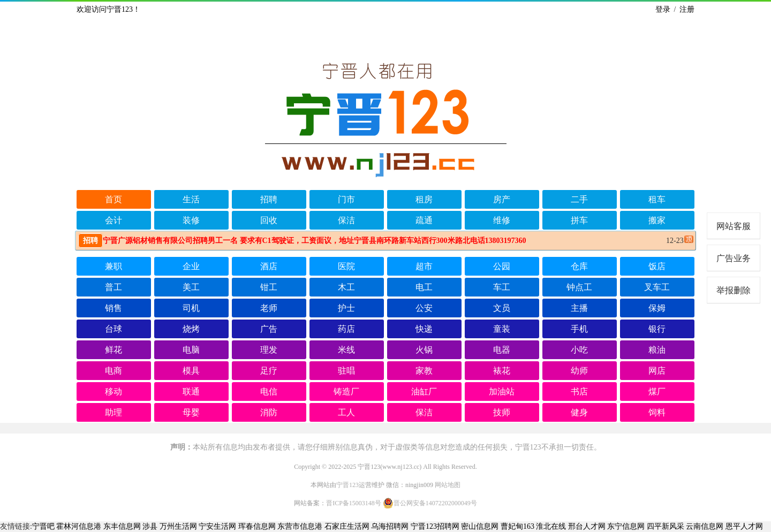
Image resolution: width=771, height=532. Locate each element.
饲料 (657, 412)
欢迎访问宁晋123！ (108, 9)
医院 (346, 266)
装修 (191, 220)
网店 (657, 371)
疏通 (424, 220)
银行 (657, 329)
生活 (191, 199)
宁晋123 (347, 485)
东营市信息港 (300, 526)
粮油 (657, 350)
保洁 (346, 220)
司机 (191, 308)
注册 (687, 9)
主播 (579, 308)
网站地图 (448, 485)
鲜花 (114, 350)
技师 (502, 412)
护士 (346, 308)
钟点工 (579, 287)
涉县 (150, 526)
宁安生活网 (217, 526)
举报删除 (734, 290)
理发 (269, 350)
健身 (579, 412)
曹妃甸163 (517, 526)
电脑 (191, 350)
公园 (502, 266)
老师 (269, 308)
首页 (114, 199)
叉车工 (657, 287)
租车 (657, 199)
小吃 (579, 350)
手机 (579, 329)
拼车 (579, 220)
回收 (269, 220)
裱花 (502, 371)
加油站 (502, 392)
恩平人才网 (744, 526)
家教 (424, 371)
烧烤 (191, 329)
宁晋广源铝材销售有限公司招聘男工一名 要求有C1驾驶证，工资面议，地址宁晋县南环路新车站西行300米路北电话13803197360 (302, 241)
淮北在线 (551, 526)
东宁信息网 (626, 526)
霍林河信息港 (79, 526)
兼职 (114, 266)
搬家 (657, 220)
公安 (424, 308)
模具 (191, 371)
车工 (502, 287)
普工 (114, 287)
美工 (191, 287)
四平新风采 (666, 526)
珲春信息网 (257, 526)
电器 (502, 350)
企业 (191, 266)
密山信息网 (480, 526)
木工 (346, 287)
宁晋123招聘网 (435, 526)
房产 (502, 199)
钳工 (269, 287)
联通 (191, 392)
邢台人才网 (587, 526)
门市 (346, 199)
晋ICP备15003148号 (354, 503)
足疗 (269, 371)
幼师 (579, 371)
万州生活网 (178, 526)
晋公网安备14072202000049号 (430, 503)
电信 (269, 392)
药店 (346, 329)
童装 (502, 329)
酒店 (269, 266)
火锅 (424, 350)
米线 (346, 350)
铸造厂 (346, 392)
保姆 (657, 308)
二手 (579, 199)
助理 (114, 412)
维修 (502, 220)
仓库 (579, 266)
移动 (114, 392)
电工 (424, 287)
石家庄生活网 (347, 526)
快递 (424, 329)
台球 (114, 329)
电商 (114, 371)
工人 (346, 412)
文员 (502, 308)
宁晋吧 (43, 526)
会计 (114, 220)
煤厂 (657, 392)
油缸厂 (424, 392)
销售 (114, 308)
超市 (424, 266)
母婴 (191, 412)
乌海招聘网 (390, 526)
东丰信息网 (122, 526)
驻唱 (346, 371)
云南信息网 (705, 526)
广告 (269, 329)
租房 (424, 199)
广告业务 (734, 258)
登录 (663, 9)
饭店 (657, 266)
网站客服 (734, 226)
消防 (269, 412)
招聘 (269, 199)
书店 (579, 392)
